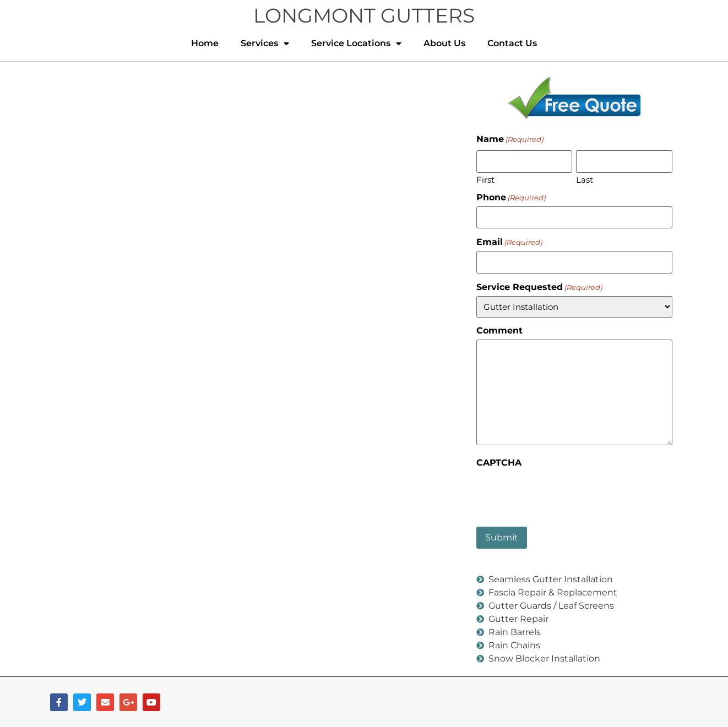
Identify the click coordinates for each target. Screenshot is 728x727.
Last (585, 179)
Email (509, 242)
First (485, 179)
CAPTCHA (499, 462)
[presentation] (560, 493)
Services (265, 43)
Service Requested (539, 287)
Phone (511, 197)
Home (205, 43)
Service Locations (356, 43)
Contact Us (512, 43)
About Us (444, 43)
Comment (499, 331)
